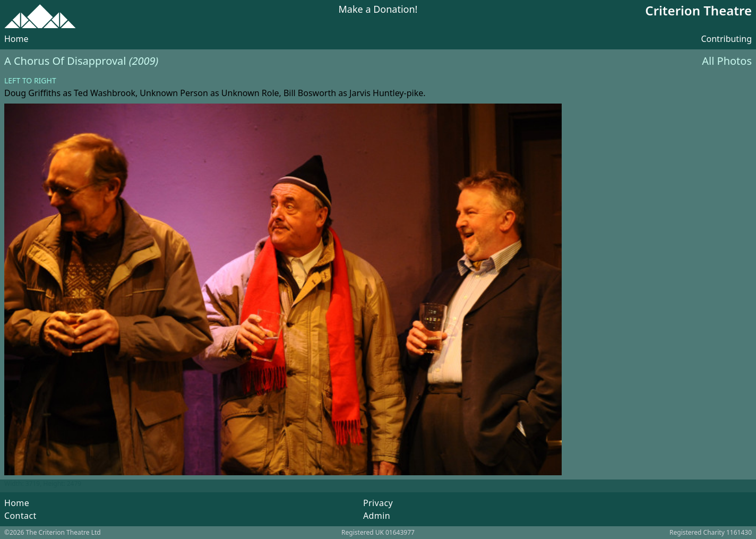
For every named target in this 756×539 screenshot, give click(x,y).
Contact (20, 516)
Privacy (378, 503)
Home (16, 39)
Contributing (726, 39)
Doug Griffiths (32, 93)
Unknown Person (174, 93)
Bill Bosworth (310, 93)
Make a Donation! (378, 10)
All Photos (727, 61)
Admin (377, 516)
